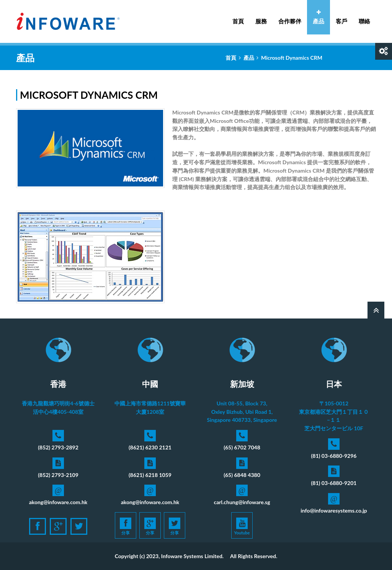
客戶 (341, 21)
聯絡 (364, 21)
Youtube (242, 526)
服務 (261, 17)
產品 (318, 17)
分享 (126, 526)
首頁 (238, 21)
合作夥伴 (290, 21)
